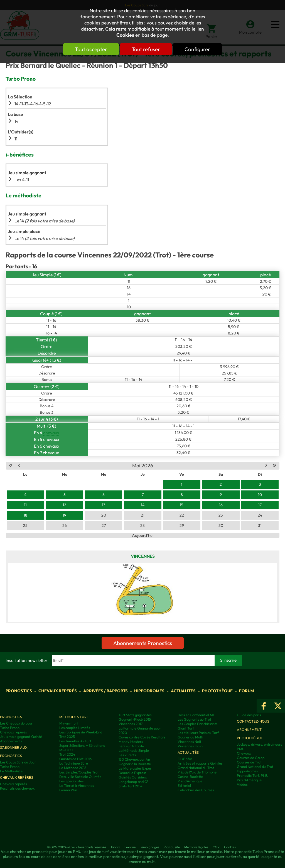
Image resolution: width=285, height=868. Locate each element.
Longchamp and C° (133, 782)
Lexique (130, 847)
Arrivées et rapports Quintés (200, 763)
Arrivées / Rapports (105, 691)
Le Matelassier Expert (136, 768)
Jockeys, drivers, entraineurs (259, 744)
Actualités (183, 691)
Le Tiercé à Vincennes (77, 785)
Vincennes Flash (190, 746)
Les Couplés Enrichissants (197, 724)
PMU (241, 749)
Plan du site (172, 847)
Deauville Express (132, 773)
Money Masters (131, 741)
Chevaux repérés (58, 691)
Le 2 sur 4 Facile (131, 746)
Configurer (197, 49)
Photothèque (217, 691)
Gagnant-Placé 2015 (135, 719)
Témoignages (150, 847)
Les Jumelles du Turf (75, 741)
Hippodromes (149, 691)
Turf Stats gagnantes (135, 715)
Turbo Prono (10, 728)
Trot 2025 (67, 736)
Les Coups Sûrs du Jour (18, 762)
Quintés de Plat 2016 (75, 759)
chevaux (51, 433)
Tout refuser (146, 49)
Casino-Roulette (190, 777)
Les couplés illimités (75, 728)
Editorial (184, 785)
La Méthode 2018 (73, 768)
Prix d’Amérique (249, 780)
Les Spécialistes (71, 781)
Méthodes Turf (74, 717)
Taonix (115, 847)
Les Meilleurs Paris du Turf (198, 733)
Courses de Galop (251, 758)
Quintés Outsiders (133, 777)
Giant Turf (186, 728)
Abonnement (249, 730)
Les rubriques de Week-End (81, 732)
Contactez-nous (253, 721)
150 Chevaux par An (134, 759)
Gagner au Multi (190, 737)
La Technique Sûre (74, 763)
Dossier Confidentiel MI (196, 715)
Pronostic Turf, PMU (253, 775)
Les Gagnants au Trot (194, 719)
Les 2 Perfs (127, 755)
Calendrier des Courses (196, 790)
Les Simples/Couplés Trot (79, 772)
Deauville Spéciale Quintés (80, 777)
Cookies (125, 35)
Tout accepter (91, 49)
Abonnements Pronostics (143, 643)
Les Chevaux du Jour (16, 723)
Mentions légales (196, 847)
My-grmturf (69, 723)
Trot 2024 (67, 754)
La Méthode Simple (134, 750)
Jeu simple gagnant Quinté (21, 736)
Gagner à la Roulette (135, 764)
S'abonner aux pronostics (14, 752)
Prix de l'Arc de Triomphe (197, 772)
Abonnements (11, 741)
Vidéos (242, 784)
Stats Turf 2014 (131, 786)
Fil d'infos (185, 759)
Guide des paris (249, 715)
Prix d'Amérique (190, 781)
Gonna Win (68, 790)
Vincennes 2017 (131, 724)
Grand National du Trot (196, 768)
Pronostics (19, 691)
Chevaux (244, 753)
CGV (216, 847)
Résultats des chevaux (17, 788)
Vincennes (143, 556)
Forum (247, 691)
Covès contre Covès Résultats (142, 737)
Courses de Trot (249, 762)
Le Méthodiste (11, 771)
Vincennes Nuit (189, 741)
